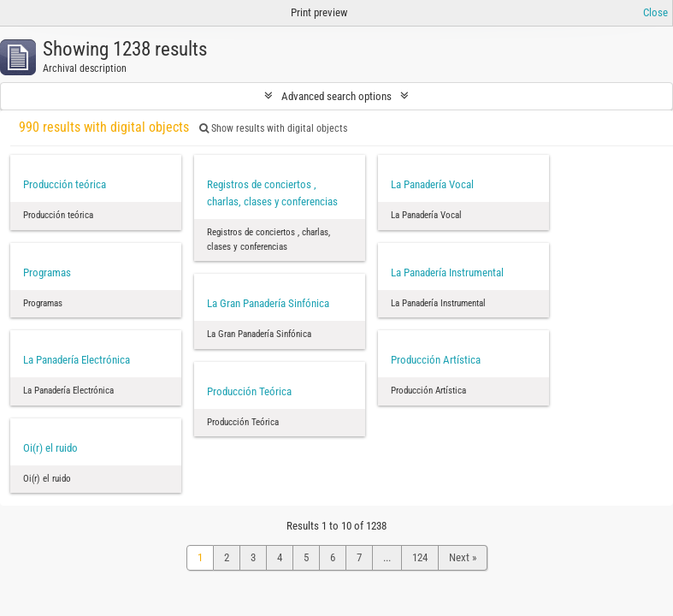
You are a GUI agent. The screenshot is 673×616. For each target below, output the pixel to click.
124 (420, 557)
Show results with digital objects (273, 128)
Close (655, 12)
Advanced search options (336, 96)
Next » (463, 557)
